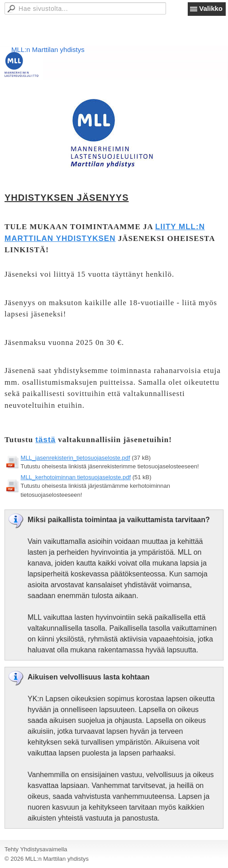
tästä (45, 440)
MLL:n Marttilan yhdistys (48, 50)
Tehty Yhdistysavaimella (36, 849)
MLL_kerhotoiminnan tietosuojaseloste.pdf (76, 477)
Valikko (211, 8)
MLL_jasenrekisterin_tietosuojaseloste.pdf (76, 458)
